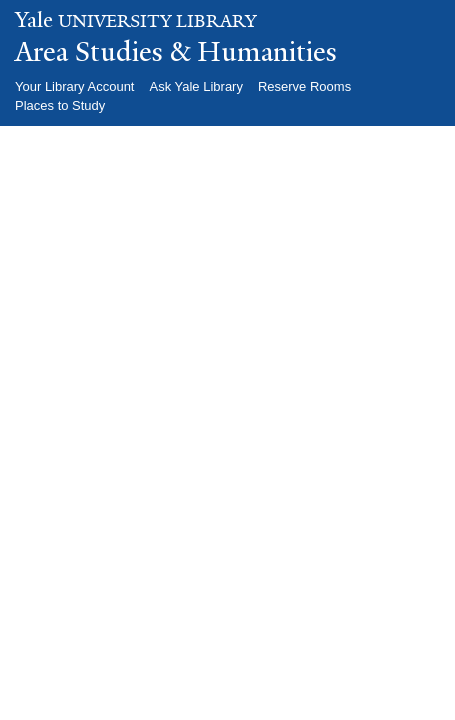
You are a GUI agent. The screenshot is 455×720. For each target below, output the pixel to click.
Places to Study (60, 105)
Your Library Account (74, 86)
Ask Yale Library (195, 86)
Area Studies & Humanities (176, 52)
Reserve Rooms (304, 86)
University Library (136, 21)
